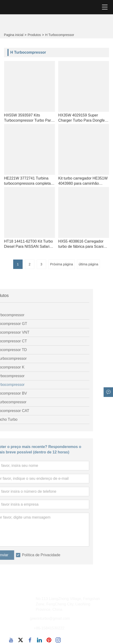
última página (88, 264)
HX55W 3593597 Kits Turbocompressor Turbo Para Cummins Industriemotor (33, 118)
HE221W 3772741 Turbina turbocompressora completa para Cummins (32, 181)
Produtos (34, 35)
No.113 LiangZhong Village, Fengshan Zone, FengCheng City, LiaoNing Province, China (68, 604)
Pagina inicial (14, 35)
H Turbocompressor (60, 35)
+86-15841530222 (49, 628)
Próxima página (62, 264)
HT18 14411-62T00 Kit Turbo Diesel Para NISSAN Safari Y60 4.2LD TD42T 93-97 (33, 244)
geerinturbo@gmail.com (50, 618)
